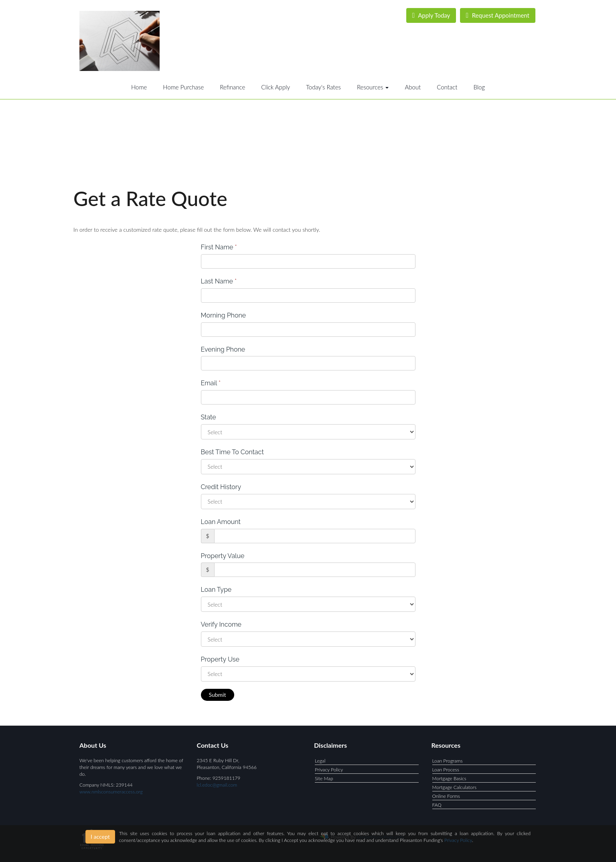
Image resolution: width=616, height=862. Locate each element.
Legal (320, 761)
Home (139, 87)
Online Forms (446, 796)
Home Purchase (183, 87)
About (413, 87)
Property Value (223, 556)
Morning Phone (224, 315)
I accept (100, 837)
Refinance (232, 87)
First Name (219, 247)
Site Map (324, 778)
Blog (479, 87)
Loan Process (446, 770)
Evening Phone (223, 349)
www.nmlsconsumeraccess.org (111, 792)
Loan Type (216, 590)
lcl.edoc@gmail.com (217, 785)
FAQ (437, 805)
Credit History (221, 487)
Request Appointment (498, 15)
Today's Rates (323, 87)
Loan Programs (448, 761)
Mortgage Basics (449, 778)
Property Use (220, 659)
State (209, 417)
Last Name (219, 281)
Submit (218, 695)
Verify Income (221, 624)
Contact (447, 87)
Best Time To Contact (232, 452)
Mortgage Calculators (455, 787)
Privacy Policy (329, 770)
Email (211, 383)
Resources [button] (373, 87)
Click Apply (276, 87)
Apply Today (431, 15)
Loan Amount (221, 522)
